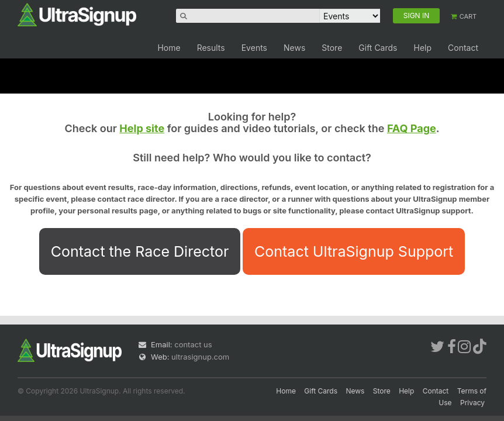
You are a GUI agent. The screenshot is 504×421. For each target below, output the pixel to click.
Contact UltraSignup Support (354, 251)
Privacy (472, 403)
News (294, 48)
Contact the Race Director (140, 251)
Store (332, 48)
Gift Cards (378, 48)
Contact (463, 48)
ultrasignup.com (200, 357)
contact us (193, 344)
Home (169, 48)
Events (254, 48)
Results (211, 48)
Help (422, 48)
